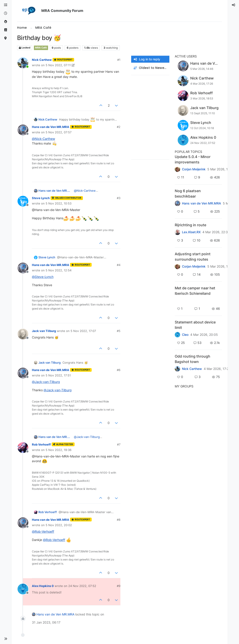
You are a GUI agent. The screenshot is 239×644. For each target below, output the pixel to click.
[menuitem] (234, 5)
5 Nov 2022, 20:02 (59, 525)
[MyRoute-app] (6, 38)
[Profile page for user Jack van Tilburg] (23, 334)
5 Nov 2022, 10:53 (59, 203)
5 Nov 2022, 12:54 (59, 270)
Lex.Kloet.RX (191, 232)
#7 (119, 444)
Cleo (185, 335)
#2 (119, 127)
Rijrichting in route (190, 225)
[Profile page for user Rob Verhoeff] (23, 448)
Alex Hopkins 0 (43, 586)
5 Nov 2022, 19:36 (59, 450)
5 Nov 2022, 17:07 (83, 331)
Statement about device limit (195, 325)
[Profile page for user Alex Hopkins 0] (23, 589)
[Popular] (6, 22)
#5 (119, 331)
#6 (119, 370)
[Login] (234, 5)
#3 (119, 198)
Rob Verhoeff (41, 444)
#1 (119, 60)
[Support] (6, 30)
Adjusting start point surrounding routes (193, 257)
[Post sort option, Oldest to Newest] (150, 68)
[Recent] (6, 13)
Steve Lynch (41, 198)
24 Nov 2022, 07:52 (82, 586)
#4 (119, 265)
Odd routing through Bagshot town (193, 359)
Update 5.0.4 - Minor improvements (193, 159)
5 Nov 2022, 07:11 (58, 65)
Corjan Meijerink (194, 169)
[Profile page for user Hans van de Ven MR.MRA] (23, 130)
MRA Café (41, 48)
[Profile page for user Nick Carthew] (23, 63)
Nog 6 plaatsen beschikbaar (188, 193)
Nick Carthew (42, 60)
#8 (119, 520)
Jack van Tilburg (44, 331)
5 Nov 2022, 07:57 (59, 132)
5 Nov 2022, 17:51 (58, 375)
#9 (119, 586)
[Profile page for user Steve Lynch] (23, 201)
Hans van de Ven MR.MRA (51, 127)
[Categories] (6, 5)
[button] (6, 639)
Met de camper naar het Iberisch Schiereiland (195, 291)
